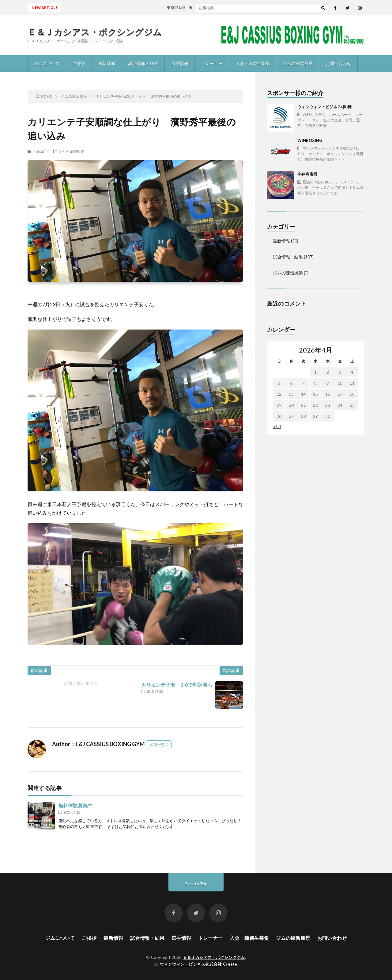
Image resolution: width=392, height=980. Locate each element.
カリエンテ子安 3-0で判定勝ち (177, 685)
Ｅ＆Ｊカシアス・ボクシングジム (95, 32)
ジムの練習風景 (298, 63)
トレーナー (212, 63)
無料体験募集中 (75, 805)
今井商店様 (331, 184)
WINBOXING (331, 150)
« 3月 (277, 427)
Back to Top (196, 884)
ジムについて (47, 63)
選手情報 (180, 63)
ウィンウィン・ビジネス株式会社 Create (199, 964)
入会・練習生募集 (253, 63)
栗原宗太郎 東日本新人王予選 (197, 8)
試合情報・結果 (143, 63)
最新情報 (107, 63)
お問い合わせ (338, 63)
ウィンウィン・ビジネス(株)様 (331, 116)
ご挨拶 (79, 63)
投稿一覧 (157, 745)
